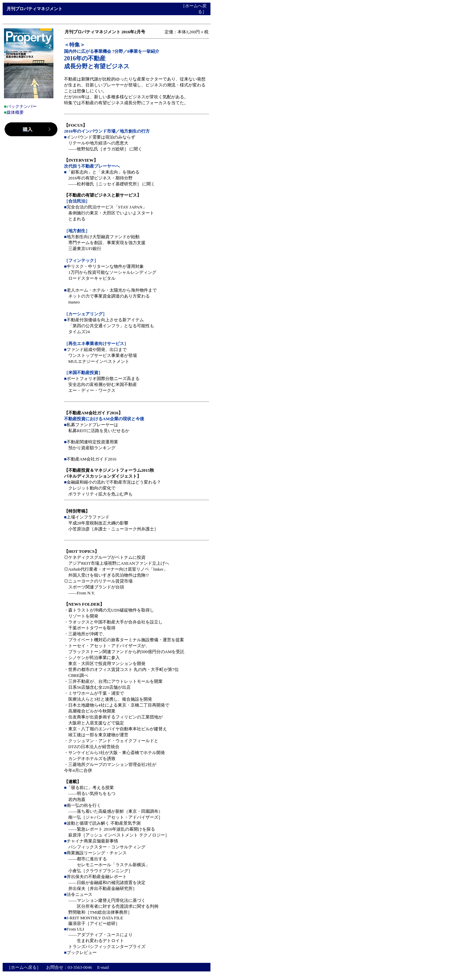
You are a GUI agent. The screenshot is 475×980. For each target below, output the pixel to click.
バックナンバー (22, 106)
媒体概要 (15, 112)
